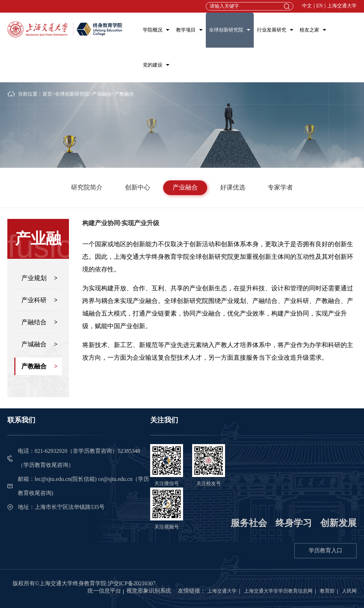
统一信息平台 (104, 591)
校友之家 (309, 30)
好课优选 (233, 187)
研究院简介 (87, 187)
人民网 (349, 591)
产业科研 (40, 300)
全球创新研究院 (226, 30)
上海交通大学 (342, 6)
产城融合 (40, 344)
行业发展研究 (272, 30)
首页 (47, 94)
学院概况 (153, 30)
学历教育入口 (325, 550)
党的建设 (153, 65)
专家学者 (280, 187)
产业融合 (102, 94)
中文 (307, 6)
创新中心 (138, 187)
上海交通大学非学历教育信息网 (278, 591)
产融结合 (40, 322)
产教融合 (40, 366)
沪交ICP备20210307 (132, 583)
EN (320, 6)
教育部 (327, 591)
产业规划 (40, 278)
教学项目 (186, 30)
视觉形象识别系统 (149, 591)
